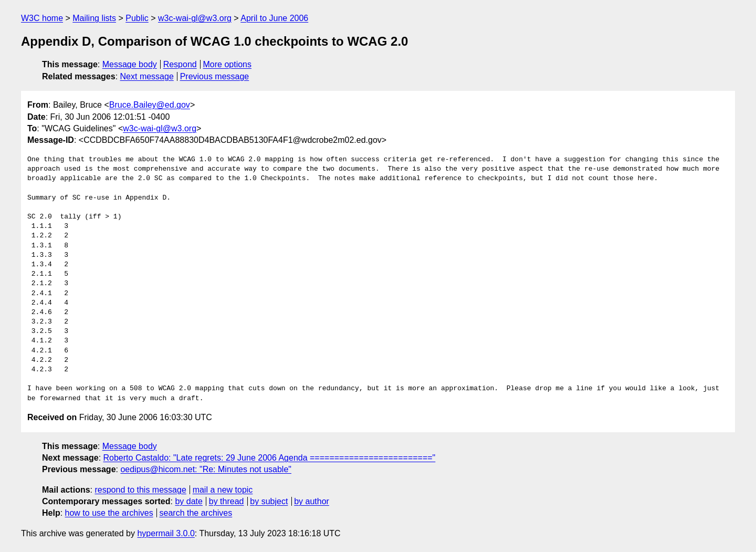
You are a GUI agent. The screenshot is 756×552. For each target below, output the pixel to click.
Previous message (215, 76)
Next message (147, 76)
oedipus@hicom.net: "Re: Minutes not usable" (206, 469)
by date (188, 501)
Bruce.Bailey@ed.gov (150, 105)
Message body (130, 64)
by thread (227, 501)
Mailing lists (94, 18)
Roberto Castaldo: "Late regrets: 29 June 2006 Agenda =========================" (270, 458)
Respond (180, 64)
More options (228, 64)
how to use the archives (109, 513)
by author (312, 501)
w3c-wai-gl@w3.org (195, 18)
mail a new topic (223, 490)
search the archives (196, 513)
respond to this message (140, 490)
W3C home (42, 18)
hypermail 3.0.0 (166, 533)
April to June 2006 (274, 18)
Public (137, 18)
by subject (269, 501)
